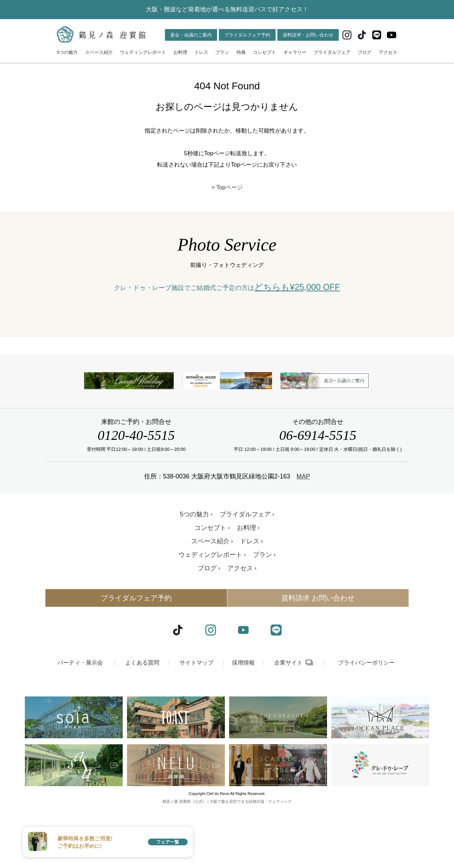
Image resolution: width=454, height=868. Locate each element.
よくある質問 (142, 713)
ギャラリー (295, 52)
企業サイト (288, 713)
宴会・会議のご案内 (191, 35)
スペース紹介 (99, 52)
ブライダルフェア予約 (247, 35)
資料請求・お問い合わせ (308, 35)
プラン (222, 52)
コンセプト (264, 52)
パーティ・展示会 (80, 713)
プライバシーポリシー (366, 713)
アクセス (388, 52)
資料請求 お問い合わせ (318, 649)
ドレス (201, 52)
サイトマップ (196, 713)
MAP (303, 527)
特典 (241, 52)
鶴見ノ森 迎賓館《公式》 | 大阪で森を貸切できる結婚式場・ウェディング (227, 852)
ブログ (364, 52)
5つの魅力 (67, 52)
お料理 (180, 52)
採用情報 (243, 713)
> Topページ (227, 187)
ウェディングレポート (143, 52)
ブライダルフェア (332, 52)
